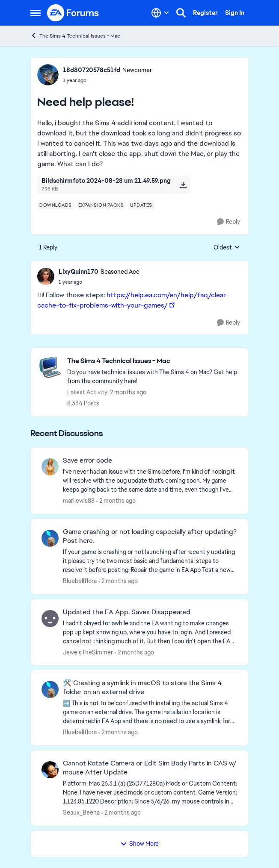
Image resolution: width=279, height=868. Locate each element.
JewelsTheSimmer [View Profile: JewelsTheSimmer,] (88, 652)
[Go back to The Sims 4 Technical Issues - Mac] (153, 361)
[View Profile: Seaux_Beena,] (50, 770)
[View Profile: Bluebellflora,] (50, 538)
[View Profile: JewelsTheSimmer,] (50, 619)
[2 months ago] (116, 501)
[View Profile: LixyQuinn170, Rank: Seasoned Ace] (46, 276)
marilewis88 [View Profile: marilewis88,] (79, 501)
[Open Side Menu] (36, 13)
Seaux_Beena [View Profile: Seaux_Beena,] (81, 812)
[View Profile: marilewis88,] (50, 467)
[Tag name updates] (141, 205)
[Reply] (229, 222)
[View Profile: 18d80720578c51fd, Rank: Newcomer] (48, 75)
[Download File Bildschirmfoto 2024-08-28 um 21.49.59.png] (183, 185)
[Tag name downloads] (56, 205)
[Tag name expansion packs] (101, 205)
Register (205, 13)
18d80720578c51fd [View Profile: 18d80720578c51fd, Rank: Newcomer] (92, 70)
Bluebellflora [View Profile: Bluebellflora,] (80, 581)
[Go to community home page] (73, 13)
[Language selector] (160, 13)
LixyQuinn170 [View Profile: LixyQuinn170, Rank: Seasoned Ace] (79, 272)
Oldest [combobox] (227, 248)
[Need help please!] (99, 282)
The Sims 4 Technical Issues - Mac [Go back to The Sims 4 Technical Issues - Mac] (75, 36)
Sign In (235, 13)
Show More (139, 844)
